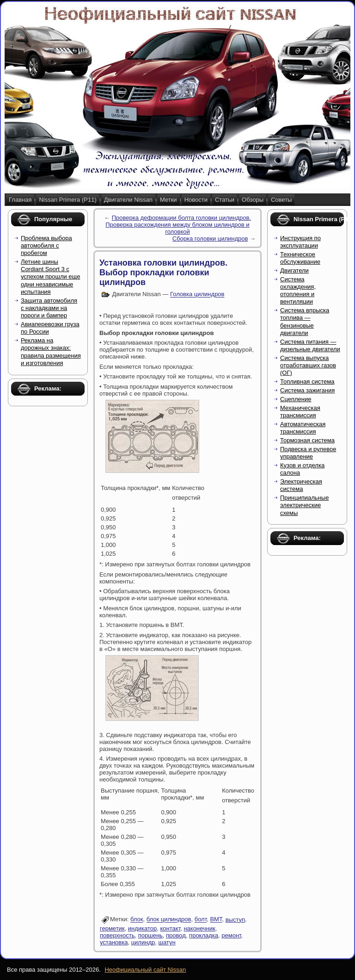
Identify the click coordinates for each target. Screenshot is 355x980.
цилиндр (143, 942)
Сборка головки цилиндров (210, 239)
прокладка (204, 935)
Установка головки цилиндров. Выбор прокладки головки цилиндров (163, 273)
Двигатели (294, 270)
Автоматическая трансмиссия (303, 428)
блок (137, 920)
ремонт (231, 935)
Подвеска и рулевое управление (308, 453)
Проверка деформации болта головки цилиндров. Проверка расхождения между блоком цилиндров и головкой (178, 225)
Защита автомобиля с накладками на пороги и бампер (49, 308)
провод (176, 935)
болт (201, 920)
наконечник (199, 928)
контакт (171, 928)
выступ (235, 920)
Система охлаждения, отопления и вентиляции (298, 291)
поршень (150, 935)
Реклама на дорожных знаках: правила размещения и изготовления (51, 352)
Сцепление (296, 399)
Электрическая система (301, 485)
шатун (167, 942)
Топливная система (307, 381)
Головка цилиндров (197, 295)
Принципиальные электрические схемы (304, 505)
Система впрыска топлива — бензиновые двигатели (305, 322)
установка (114, 942)
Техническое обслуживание (300, 258)
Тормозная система (307, 440)
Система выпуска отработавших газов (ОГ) (308, 366)
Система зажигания (307, 390)
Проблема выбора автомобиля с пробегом (46, 246)
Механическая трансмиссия (300, 412)
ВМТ (216, 920)
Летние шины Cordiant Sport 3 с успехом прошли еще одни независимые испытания (50, 277)
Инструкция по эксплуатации (300, 242)
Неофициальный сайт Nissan (145, 970)
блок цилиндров (169, 920)
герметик (112, 928)
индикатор (142, 928)
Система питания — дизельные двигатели (310, 345)
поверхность (117, 935)
